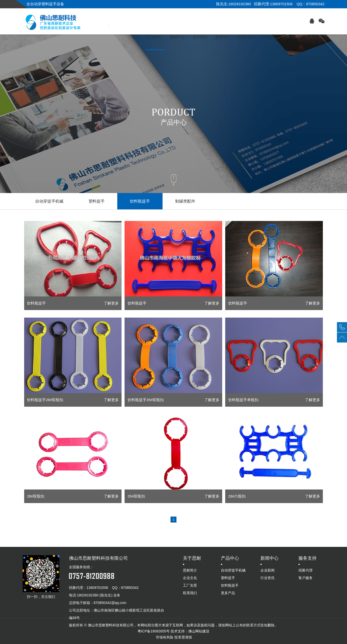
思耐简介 (190, 570)
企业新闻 (267, 570)
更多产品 (228, 593)
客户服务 (305, 578)
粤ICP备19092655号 (154, 631)
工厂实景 (190, 585)
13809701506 (97, 588)
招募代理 (305, 570)
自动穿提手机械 (49, 201)
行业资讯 (267, 578)
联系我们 (190, 593)
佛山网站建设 (199, 631)
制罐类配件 (185, 201)
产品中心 (230, 558)
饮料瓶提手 (140, 201)
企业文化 (190, 578)
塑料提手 (97, 201)
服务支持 (307, 558)
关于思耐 (192, 558)
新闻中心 (269, 558)
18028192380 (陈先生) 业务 (99, 595)
